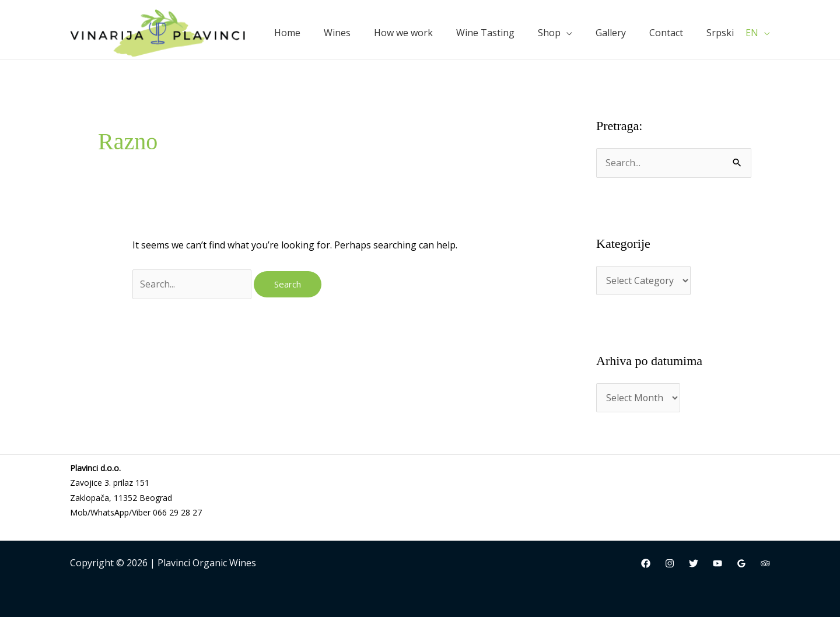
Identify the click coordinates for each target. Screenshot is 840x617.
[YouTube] (717, 564)
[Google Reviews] (741, 564)
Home (287, 33)
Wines (337, 33)
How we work (403, 33)
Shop (549, 33)
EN (752, 33)
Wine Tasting (485, 33)
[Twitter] (694, 564)
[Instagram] (670, 564)
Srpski (720, 33)
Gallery (611, 33)
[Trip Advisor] (765, 564)
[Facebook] (646, 564)
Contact (666, 33)
